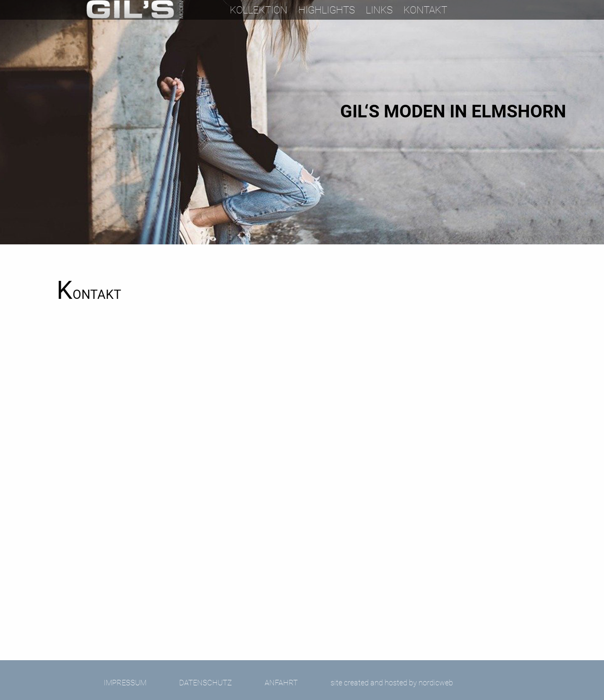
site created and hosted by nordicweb (392, 683)
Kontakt (425, 10)
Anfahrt (281, 683)
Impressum (125, 683)
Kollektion (259, 10)
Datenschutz (206, 683)
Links (379, 10)
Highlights (327, 10)
